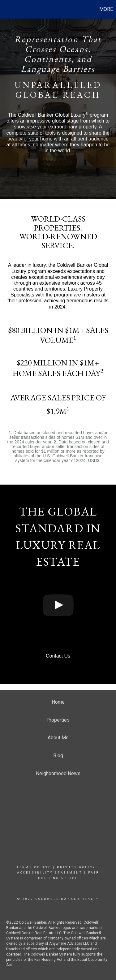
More (106, 9)
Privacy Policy (76, 867)
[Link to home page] (6, 9)
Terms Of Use (34, 867)
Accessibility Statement (50, 873)
